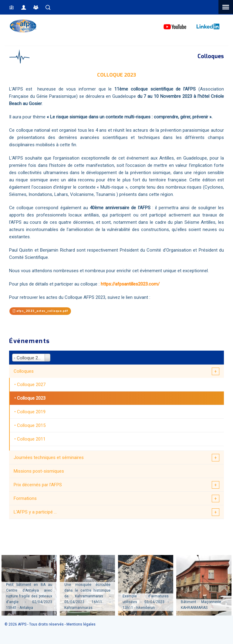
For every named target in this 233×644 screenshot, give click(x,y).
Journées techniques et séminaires (49, 457)
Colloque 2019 (31, 412)
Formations (25, 498)
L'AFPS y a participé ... (35, 512)
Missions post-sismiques (39, 471)
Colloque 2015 (31, 425)
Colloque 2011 (31, 439)
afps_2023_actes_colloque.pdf (40, 311)
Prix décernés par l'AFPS (38, 485)
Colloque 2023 (31, 398)
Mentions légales (81, 624)
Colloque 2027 (31, 385)
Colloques (24, 371)
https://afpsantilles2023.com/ (130, 284)
